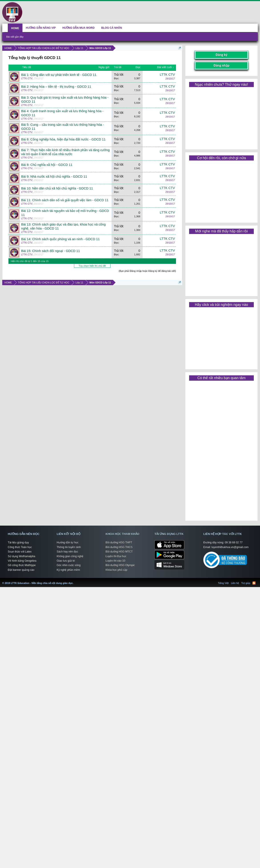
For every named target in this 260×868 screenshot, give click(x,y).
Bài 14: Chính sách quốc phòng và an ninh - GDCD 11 (60, 239)
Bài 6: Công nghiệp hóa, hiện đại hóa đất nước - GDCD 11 (63, 139)
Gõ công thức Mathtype (22, 565)
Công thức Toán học (20, 547)
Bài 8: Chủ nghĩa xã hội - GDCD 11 (47, 165)
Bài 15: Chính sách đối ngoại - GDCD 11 (51, 251)
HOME (15, 28)
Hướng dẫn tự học (68, 543)
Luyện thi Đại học (116, 556)
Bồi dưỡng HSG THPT (119, 543)
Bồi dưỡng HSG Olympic (120, 565)
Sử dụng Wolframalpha (22, 556)
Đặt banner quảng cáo (21, 570)
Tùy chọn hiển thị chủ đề (92, 266)
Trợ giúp (246, 583)
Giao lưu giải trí (66, 561)
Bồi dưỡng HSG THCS (119, 547)
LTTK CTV (27, 78)
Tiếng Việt (223, 583)
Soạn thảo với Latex (20, 552)
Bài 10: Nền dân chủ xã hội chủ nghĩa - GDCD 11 (57, 188)
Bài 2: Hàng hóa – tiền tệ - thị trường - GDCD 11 (56, 87)
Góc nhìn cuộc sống (69, 565)
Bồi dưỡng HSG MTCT (119, 552)
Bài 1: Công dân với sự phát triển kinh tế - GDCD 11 (59, 75)
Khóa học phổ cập (116, 570)
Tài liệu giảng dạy (18, 543)
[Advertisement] (221, 117)
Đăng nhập (222, 65)
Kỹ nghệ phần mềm (68, 570)
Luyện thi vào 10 (115, 561)
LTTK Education (74, 580)
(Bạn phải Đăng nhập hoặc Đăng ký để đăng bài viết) (147, 271)
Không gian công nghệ (70, 556)
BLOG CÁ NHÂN (112, 28)
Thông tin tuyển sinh (69, 547)
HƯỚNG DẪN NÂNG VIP (41, 28)
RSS (254, 583)
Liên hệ (235, 583)
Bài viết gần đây (15, 37)
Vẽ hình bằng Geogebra (22, 561)
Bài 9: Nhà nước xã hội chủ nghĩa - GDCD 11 (54, 177)
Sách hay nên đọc (67, 552)
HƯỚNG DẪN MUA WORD (79, 28)
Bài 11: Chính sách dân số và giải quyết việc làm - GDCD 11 (65, 200)
